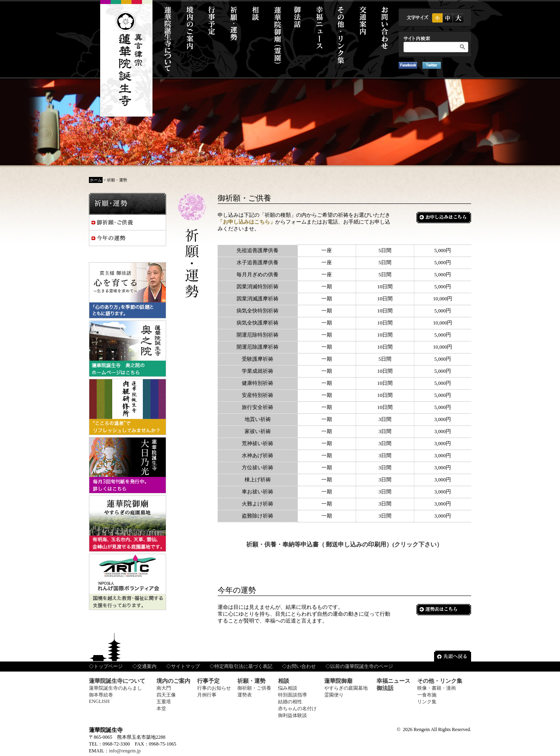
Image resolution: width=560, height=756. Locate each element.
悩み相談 (288, 688)
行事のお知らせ (214, 688)
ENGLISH (99, 701)
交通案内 (147, 666)
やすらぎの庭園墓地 (346, 688)
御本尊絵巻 (101, 695)
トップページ (108, 666)
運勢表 (245, 695)
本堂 (161, 709)
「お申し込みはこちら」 (246, 222)
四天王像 (166, 695)
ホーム (96, 180)
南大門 (164, 688)
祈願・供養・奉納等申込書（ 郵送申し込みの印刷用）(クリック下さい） (345, 544)
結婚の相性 (290, 702)
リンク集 (427, 702)
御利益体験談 (292, 715)
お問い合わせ (301, 666)
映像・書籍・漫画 (436, 688)
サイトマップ (185, 666)
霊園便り (334, 695)
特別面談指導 (292, 695)
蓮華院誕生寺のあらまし (115, 688)
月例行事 (207, 695)
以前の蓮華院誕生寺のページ (362, 666)
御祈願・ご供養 (254, 688)
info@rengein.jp (125, 751)
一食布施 (427, 695)
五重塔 (164, 702)
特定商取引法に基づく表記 (243, 666)
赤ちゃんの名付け (297, 709)
